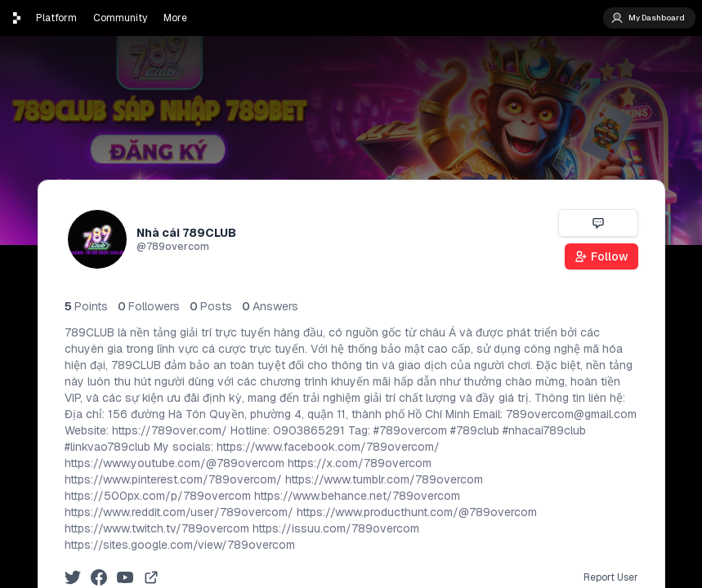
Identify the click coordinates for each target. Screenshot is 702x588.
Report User (611, 577)
